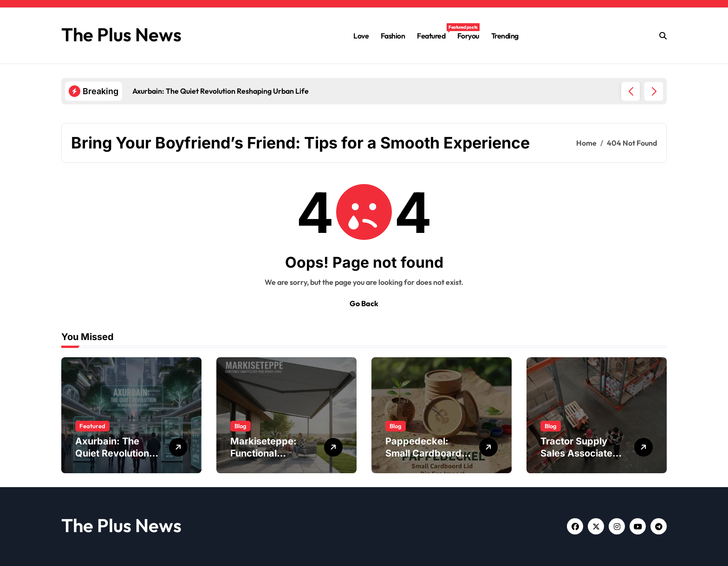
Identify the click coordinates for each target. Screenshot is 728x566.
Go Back (364, 303)
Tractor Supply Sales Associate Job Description (576, 453)
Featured (434, 32)
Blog (240, 426)
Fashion (393, 36)
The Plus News (121, 34)
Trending (505, 36)
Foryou (468, 36)
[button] (654, 91)
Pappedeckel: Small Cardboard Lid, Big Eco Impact (428, 453)
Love (361, 36)
